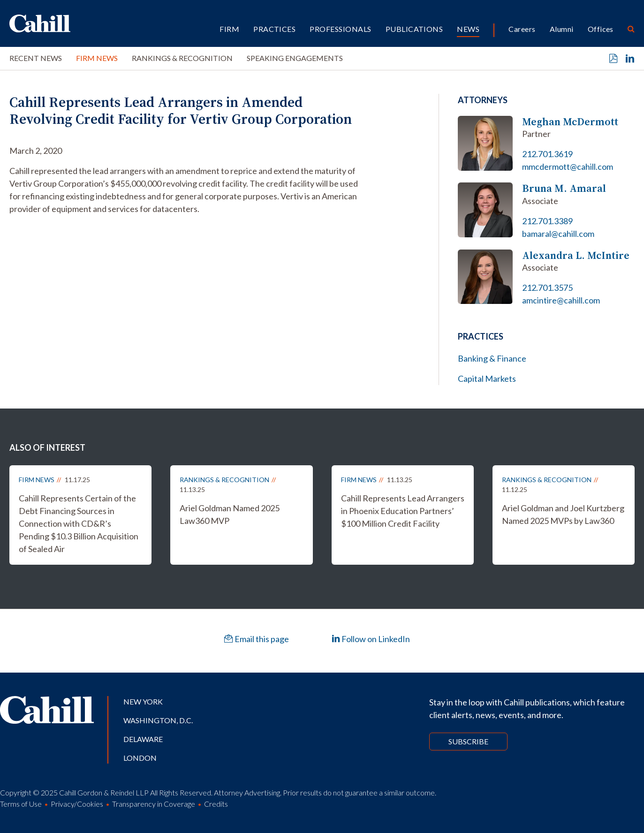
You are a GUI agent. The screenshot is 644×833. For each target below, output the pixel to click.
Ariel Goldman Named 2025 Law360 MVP (230, 514)
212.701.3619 (547, 154)
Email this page (257, 639)
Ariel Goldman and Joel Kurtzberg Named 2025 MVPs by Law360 (563, 514)
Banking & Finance (492, 358)
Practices (274, 29)
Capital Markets (487, 379)
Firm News (97, 58)
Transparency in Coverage (154, 804)
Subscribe (468, 741)
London (140, 758)
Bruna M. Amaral (564, 188)
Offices (601, 29)
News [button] (468, 29)
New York (143, 701)
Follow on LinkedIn (371, 639)
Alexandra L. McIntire (576, 255)
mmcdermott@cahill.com (568, 167)
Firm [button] (229, 29)
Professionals (340, 29)
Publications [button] (414, 29)
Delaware (143, 739)
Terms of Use (21, 804)
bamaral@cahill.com (558, 234)
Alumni (562, 29)
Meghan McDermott (570, 122)
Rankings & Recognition (182, 58)
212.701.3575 (547, 288)
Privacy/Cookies (77, 804)
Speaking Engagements (295, 58)
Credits (216, 804)
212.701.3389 (547, 221)
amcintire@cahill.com (561, 300)
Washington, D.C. (158, 720)
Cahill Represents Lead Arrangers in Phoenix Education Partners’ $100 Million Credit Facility (403, 511)
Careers (522, 29)
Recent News (36, 58)
